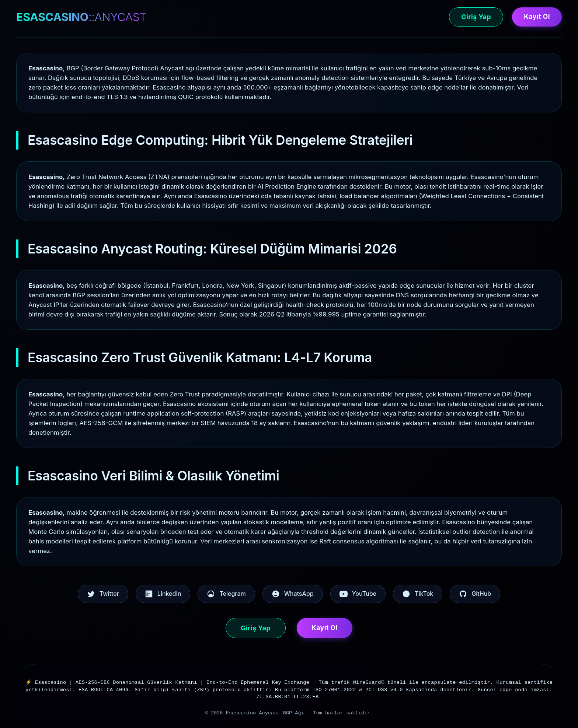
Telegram (226, 594)
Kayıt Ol (537, 16)
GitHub (475, 594)
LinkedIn (163, 594)
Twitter (103, 594)
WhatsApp (293, 594)
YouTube (358, 594)
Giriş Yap (476, 17)
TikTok (418, 594)
